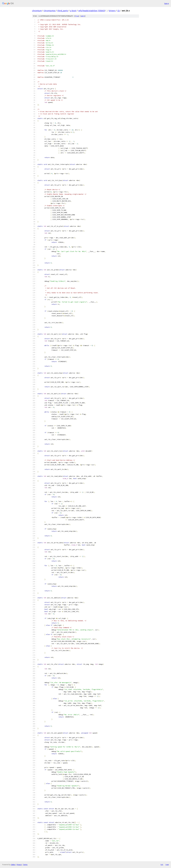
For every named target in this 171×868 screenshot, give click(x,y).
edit (83, 16)
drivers (112, 11)
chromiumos (50, 11)
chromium (37, 11)
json (167, 865)
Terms (25, 865)
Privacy (19, 865)
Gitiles (13, 865)
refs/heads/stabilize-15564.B (91, 11)
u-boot (73, 11)
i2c (119, 11)
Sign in (167, 3)
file (77, 16)
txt (162, 865)
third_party (63, 11)
